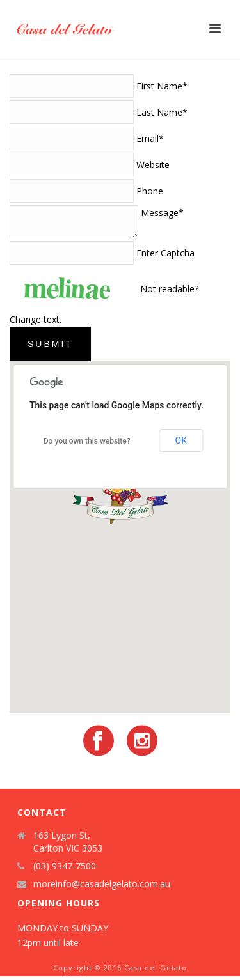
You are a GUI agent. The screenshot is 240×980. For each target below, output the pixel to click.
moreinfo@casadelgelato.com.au (102, 888)
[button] (120, 500)
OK (181, 444)
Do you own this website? (87, 445)
